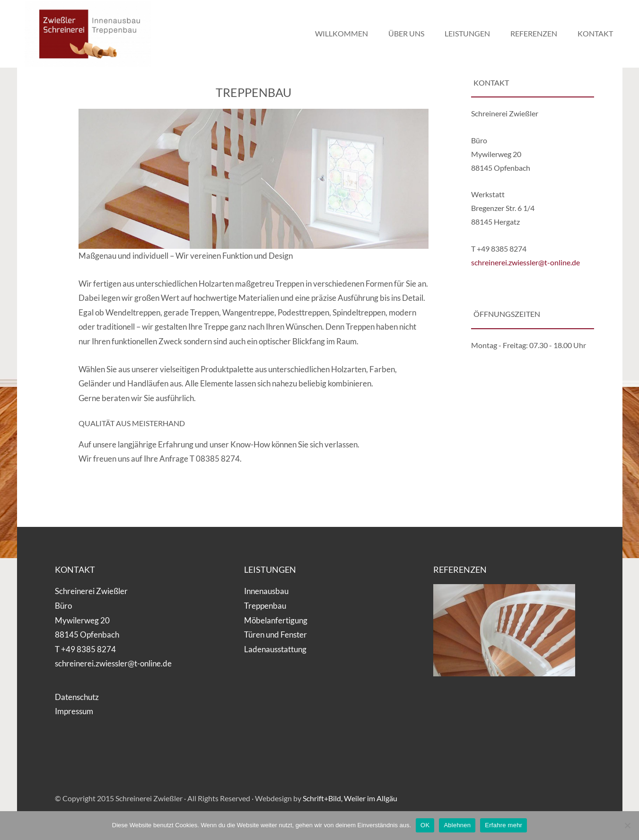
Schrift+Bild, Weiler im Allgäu (350, 798)
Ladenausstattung (275, 649)
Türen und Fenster (276, 634)
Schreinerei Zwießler (93, 34)
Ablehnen (457, 825)
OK (425, 825)
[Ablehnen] (627, 825)
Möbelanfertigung (276, 620)
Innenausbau (266, 591)
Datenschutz (77, 697)
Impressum (74, 711)
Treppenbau (265, 606)
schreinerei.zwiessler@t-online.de (525, 262)
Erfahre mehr (503, 825)
